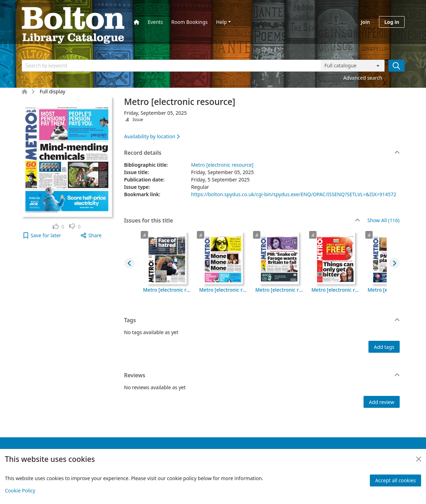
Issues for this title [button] (242, 221)
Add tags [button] (384, 347)
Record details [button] (262, 153)
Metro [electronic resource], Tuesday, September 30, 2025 (335, 290)
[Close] (419, 459)
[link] (58, 227)
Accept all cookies (395, 480)
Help (222, 22)
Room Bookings (189, 22)
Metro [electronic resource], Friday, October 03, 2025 (167, 290)
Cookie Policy (20, 490)
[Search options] (353, 66)
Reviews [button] (262, 376)
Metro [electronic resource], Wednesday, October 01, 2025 (279, 290)
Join (365, 22)
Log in (392, 22)
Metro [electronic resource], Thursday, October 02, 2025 (223, 290)
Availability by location (152, 136)
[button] (42, 235)
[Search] (397, 66)
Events (155, 22)
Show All (383, 221)
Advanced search (363, 78)
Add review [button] (381, 402)
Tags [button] (262, 320)
